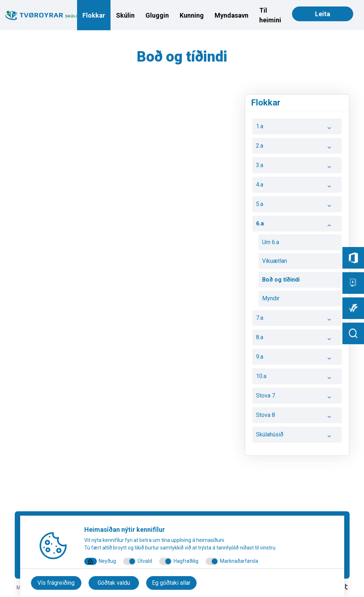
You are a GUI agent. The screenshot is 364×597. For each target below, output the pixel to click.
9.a (297, 359)
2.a (297, 148)
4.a (297, 187)
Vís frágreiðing (56, 583)
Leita (323, 14)
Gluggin (157, 15)
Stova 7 (297, 398)
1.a (297, 128)
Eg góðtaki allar (171, 583)
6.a (297, 225)
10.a (297, 378)
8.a (297, 339)
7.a (297, 320)
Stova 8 (297, 417)
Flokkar (94, 15)
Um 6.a (271, 242)
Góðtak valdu (114, 583)
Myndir (271, 298)
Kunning (192, 15)
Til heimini (270, 15)
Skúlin (125, 15)
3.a (297, 167)
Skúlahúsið (297, 436)
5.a (297, 206)
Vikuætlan (275, 261)
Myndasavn (232, 15)
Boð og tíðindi (281, 280)
